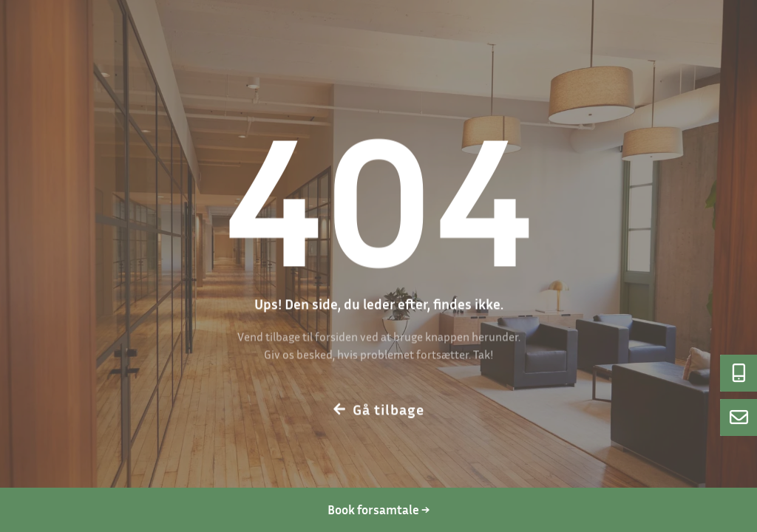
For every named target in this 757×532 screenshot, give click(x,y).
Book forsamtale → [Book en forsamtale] (378, 509)
